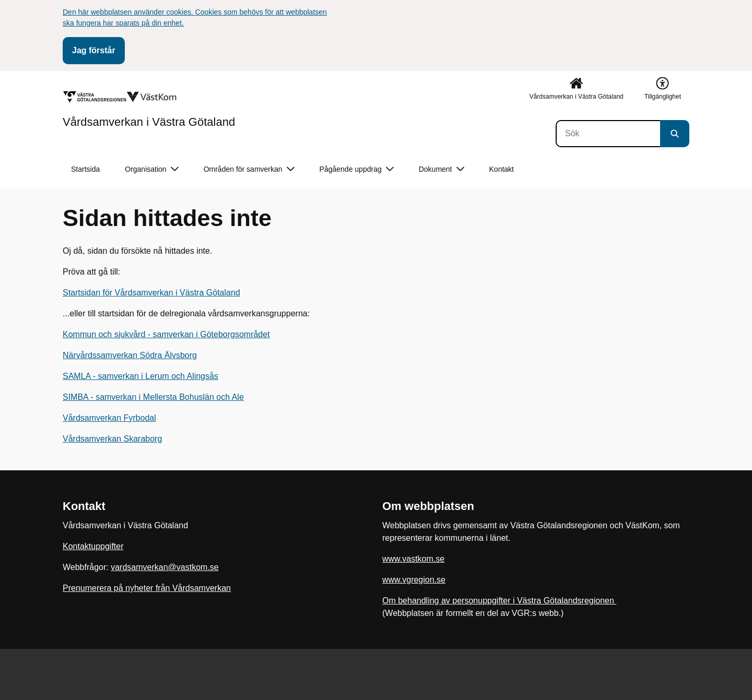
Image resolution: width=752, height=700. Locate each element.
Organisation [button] (151, 169)
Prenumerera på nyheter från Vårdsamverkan (147, 588)
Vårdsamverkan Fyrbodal (109, 418)
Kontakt (502, 169)
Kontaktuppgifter (93, 546)
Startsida (85, 169)
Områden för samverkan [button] (249, 169)
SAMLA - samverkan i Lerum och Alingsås (140, 376)
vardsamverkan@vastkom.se (165, 567)
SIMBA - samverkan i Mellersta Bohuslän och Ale (153, 397)
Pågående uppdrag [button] (357, 169)
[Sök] (608, 134)
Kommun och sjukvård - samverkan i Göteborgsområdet (166, 334)
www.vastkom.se (413, 559)
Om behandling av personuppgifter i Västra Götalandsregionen (499, 601)
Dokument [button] (442, 169)
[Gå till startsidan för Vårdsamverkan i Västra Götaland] (149, 109)
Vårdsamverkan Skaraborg (112, 439)
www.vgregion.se (414, 580)
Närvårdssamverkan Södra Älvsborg (130, 355)
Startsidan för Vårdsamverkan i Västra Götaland (151, 293)
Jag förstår (94, 50)
